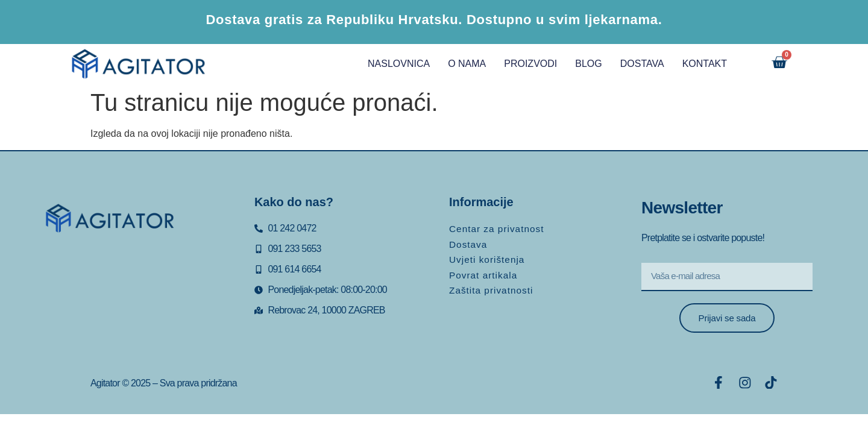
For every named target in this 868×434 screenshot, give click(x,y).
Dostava (469, 243)
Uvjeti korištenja (488, 257)
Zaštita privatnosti (492, 286)
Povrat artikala (484, 272)
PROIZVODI (523, 64)
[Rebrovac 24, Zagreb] (118, 297)
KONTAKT (697, 64)
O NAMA (460, 64)
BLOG (581, 64)
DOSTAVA (634, 64)
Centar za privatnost (498, 228)
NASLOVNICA (392, 64)
